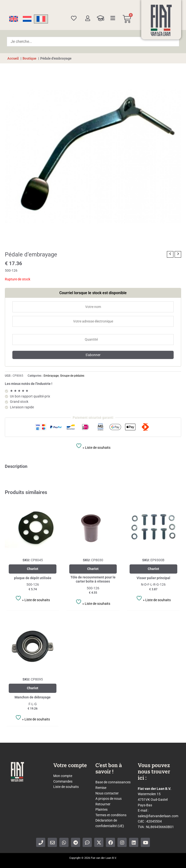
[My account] (88, 18)
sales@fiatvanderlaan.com (158, 816)
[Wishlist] (74, 18)
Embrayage (51, 376)
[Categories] (113, 18)
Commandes (63, 781)
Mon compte (63, 776)
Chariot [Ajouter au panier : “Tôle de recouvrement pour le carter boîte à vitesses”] (93, 569)
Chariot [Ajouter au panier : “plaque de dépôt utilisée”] (33, 569)
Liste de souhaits (66, 787)
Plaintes (101, 809)
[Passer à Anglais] (14, 19)
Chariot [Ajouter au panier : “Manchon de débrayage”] (33, 688)
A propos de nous (108, 799)
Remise (101, 788)
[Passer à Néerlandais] (27, 19)
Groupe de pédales (72, 376)
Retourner (103, 804)
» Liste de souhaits (93, 446)
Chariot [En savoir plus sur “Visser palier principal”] (153, 569)
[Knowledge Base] (101, 18)
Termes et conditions (111, 815)
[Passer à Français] (41, 19)
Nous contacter (107, 793)
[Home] (161, 20)
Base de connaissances (113, 782)
